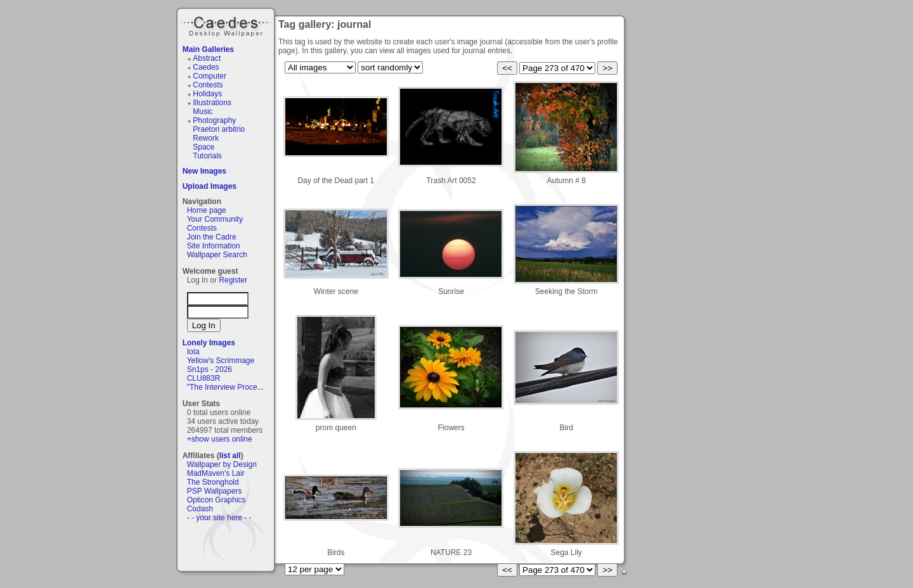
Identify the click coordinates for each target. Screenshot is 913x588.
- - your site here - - (219, 518)
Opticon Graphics (217, 500)
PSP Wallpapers (215, 491)
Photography (214, 120)
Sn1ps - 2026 (210, 369)
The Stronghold (213, 482)
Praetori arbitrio (219, 129)
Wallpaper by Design (222, 464)
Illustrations (212, 103)
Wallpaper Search (217, 255)
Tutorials (207, 156)
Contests (208, 85)
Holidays (207, 94)
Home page (207, 210)
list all (230, 456)
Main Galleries (208, 49)
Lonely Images (209, 343)
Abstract (207, 58)
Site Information (214, 246)
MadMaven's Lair (216, 473)
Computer (210, 76)
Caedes (227, 25)
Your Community (215, 219)
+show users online (220, 439)
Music (203, 112)
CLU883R (204, 378)
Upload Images (210, 186)
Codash (200, 509)
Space (204, 147)
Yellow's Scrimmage (221, 361)
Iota (193, 352)
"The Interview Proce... (225, 387)
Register (233, 280)
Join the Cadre (212, 237)
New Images (204, 171)
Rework (206, 138)
